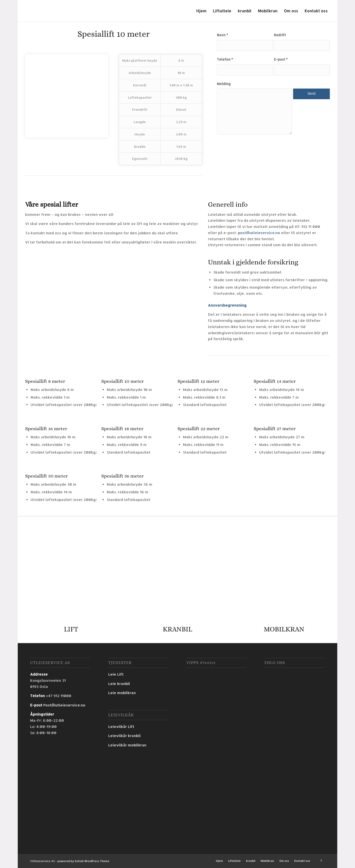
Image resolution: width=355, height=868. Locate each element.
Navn (222, 35)
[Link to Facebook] (321, 861)
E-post (281, 59)
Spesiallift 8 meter (45, 381)
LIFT (71, 629)
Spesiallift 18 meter (122, 429)
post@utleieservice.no (259, 233)
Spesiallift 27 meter (275, 429)
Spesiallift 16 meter (46, 429)
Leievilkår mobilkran (127, 745)
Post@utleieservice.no (64, 705)
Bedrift (280, 35)
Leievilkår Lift (121, 727)
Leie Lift (116, 674)
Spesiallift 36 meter (123, 476)
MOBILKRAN (284, 629)
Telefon (225, 59)
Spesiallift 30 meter (46, 476)
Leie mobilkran (122, 693)
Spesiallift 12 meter (198, 381)
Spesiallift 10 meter (123, 381)
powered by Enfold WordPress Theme (83, 861)
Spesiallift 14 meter (275, 381)
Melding (224, 84)
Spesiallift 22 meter (199, 429)
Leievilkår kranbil (124, 736)
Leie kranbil (119, 684)
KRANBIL (177, 629)
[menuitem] (201, 11)
